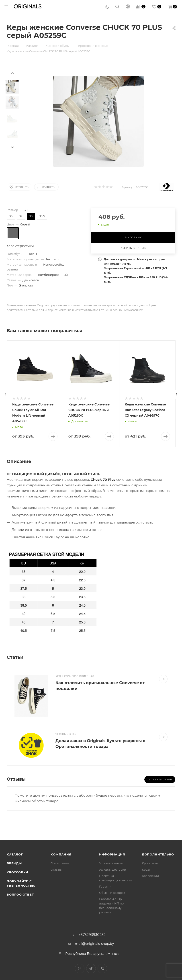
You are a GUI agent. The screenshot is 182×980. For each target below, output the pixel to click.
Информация (112, 854)
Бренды (14, 863)
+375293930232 (92, 935)
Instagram (80, 969)
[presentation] (12, 73)
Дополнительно (158, 854)
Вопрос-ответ (20, 894)
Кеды (146, 870)
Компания (61, 854)
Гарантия (106, 886)
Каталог (15, 854)
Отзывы (56, 870)
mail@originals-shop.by (94, 944)
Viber (102, 969)
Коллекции (150, 876)
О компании (60, 863)
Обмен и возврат (112, 893)
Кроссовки (17, 872)
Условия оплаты (111, 863)
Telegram (91, 969)
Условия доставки (113, 870)
